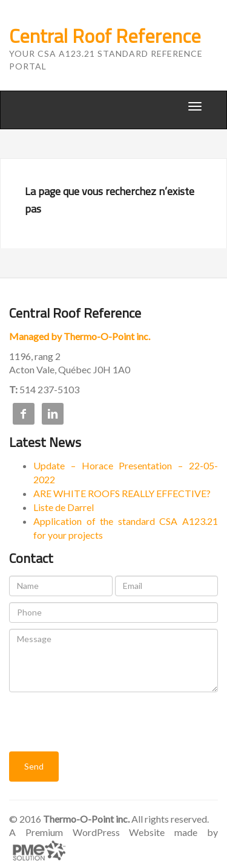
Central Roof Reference (105, 36)
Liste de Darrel (64, 507)
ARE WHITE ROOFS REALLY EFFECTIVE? (122, 493)
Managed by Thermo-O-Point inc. (80, 336)
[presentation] (101, 722)
